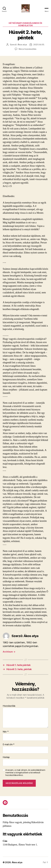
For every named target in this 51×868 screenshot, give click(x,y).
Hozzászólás (9, 706)
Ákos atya (22, 45)
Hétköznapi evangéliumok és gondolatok (25, 24)
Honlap (6, 757)
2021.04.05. (39, 45)
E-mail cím (9, 745)
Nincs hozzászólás (27, 49)
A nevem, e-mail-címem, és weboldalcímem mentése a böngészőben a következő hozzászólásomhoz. (25, 773)
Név (6, 732)
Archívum (9, 652)
